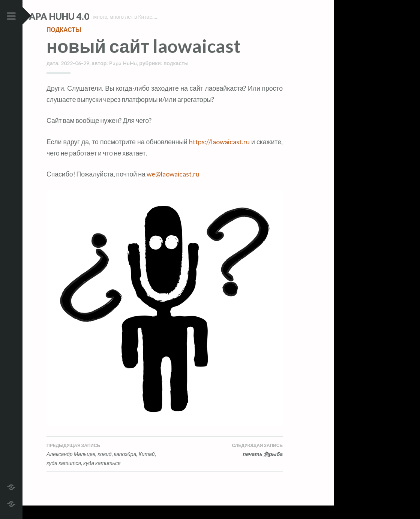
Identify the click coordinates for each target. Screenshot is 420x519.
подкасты (64, 43)
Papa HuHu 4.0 (79, 16)
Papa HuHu (123, 77)
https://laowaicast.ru (219, 155)
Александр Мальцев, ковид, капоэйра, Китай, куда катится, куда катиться (106, 467)
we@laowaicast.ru (173, 188)
